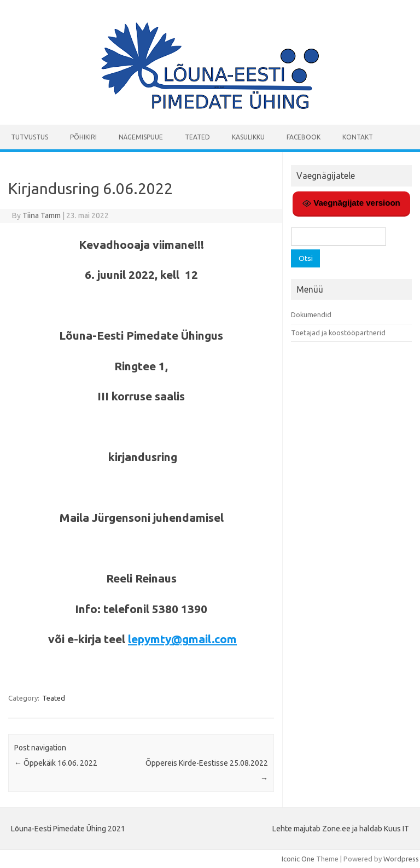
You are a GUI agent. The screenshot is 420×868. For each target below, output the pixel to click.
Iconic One (298, 859)
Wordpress (401, 859)
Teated (197, 137)
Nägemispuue (141, 137)
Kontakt (358, 137)
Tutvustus (30, 137)
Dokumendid (311, 314)
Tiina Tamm (42, 215)
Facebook (304, 137)
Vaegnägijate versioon (351, 203)
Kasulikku (248, 137)
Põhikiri (83, 137)
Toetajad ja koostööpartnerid (338, 333)
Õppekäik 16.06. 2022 (56, 763)
